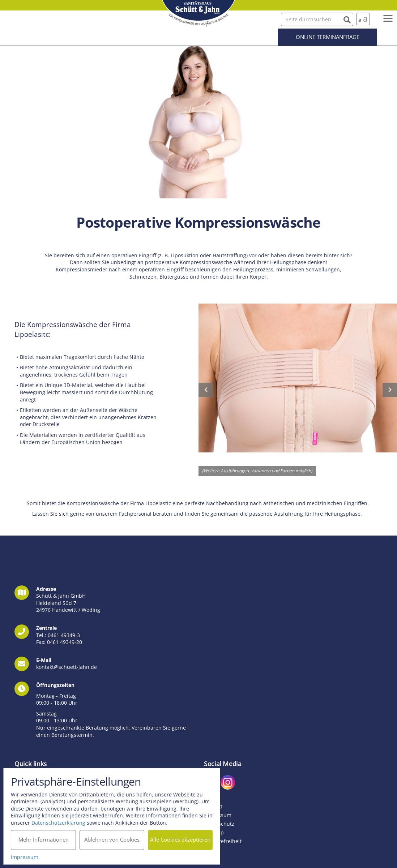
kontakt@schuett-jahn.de (67, 667)
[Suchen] (347, 19)
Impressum (218, 815)
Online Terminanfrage (328, 37)
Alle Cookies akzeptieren (181, 839)
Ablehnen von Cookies (112, 839)
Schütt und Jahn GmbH (198, 14)
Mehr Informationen (44, 839)
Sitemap (214, 832)
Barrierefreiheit (223, 841)
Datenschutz (219, 824)
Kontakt (213, 806)
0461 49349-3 (64, 635)
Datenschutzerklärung (59, 822)
